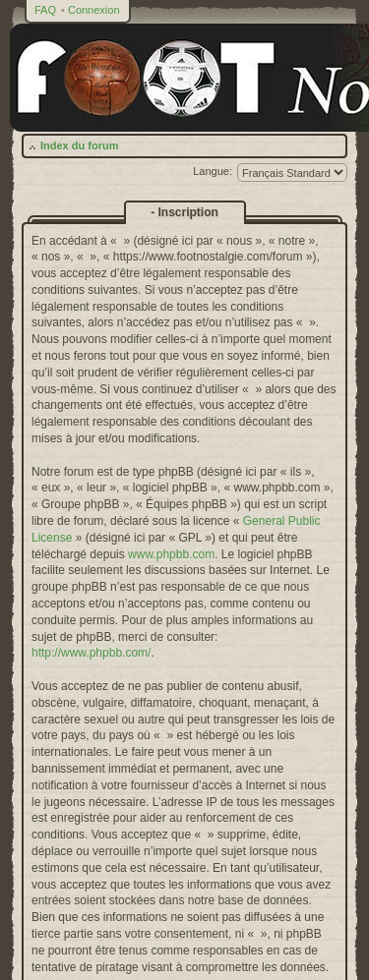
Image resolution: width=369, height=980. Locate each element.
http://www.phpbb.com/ (91, 653)
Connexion (94, 10)
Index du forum (79, 145)
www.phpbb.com (171, 554)
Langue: (213, 171)
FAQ (45, 10)
